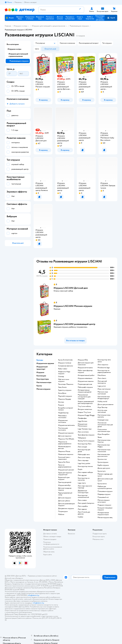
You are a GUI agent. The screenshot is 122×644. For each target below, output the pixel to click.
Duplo (80, 469)
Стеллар (61, 377)
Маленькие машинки (66, 454)
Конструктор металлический (83, 496)
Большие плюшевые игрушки (105, 509)
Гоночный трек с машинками (64, 458)
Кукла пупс (102, 471)
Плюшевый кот (103, 497)
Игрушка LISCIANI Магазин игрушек (73, 306)
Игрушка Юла (83, 360)
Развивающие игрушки (79, 26)
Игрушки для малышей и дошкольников (48, 26)
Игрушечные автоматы (66, 425)
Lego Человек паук (85, 429)
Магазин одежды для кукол (105, 475)
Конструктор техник (85, 466)
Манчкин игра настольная (103, 393)
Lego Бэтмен (83, 421)
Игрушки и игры (20, 26)
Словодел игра (103, 420)
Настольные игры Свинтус (104, 441)
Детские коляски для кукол (105, 480)
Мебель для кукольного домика (105, 487)
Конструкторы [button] (43, 379)
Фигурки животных (85, 409)
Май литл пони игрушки (64, 380)
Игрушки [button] (40, 372)
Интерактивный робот (86, 375)
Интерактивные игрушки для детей (85, 391)
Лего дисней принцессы (102, 382)
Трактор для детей (65, 482)
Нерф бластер (63, 413)
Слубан (80, 517)
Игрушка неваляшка (85, 378)
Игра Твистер (102, 407)
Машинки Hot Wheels (66, 439)
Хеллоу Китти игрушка (86, 441)
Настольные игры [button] (44, 382)
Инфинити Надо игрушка (64, 373)
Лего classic (102, 378)
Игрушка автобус (64, 485)
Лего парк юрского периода (85, 487)
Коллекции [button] (41, 376)
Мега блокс (102, 375)
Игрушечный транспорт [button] (42, 368)
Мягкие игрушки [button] (43, 389)
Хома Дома (62, 393)
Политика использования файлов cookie (53, 548)
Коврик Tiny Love (84, 412)
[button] (111, 18)
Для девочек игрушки (66, 508)
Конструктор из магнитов (84, 479)
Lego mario (82, 483)
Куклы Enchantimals (65, 360)
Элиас (100, 437)
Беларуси (19, 578)
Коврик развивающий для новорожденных (86, 402)
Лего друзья (82, 475)
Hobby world (102, 402)
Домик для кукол (104, 468)
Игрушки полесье (65, 363)
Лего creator (82, 500)
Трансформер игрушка (86, 435)
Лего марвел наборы (85, 472)
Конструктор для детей (84, 451)
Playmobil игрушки (65, 396)
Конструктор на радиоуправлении (104, 371)
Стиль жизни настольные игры (104, 430)
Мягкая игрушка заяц (105, 518)
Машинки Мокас (64, 451)
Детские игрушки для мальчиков (86, 364)
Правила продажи (50, 539)
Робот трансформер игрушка (85, 371)
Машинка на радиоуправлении (65, 443)
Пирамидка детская (85, 384)
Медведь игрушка (104, 494)
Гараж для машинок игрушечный (65, 474)
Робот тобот (63, 369)
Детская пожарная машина (65, 489)
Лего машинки (103, 365)
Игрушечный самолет (66, 470)
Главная (8, 26)
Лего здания (82, 509)
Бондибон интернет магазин (66, 409)
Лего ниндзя (82, 447)
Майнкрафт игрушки (85, 387)
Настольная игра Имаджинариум (104, 398)
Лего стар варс (83, 460)
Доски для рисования (105, 404)
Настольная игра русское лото (104, 455)
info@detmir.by (33, 595)
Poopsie (61, 405)
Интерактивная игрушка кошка (103, 514)
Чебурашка (82, 438)
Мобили (61, 514)
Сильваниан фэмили (66, 366)
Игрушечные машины (86, 381)
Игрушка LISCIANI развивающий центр (74, 324)
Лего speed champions (86, 503)
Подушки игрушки (104, 505)
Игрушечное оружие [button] (45, 363)
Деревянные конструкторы (83, 492)
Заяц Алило (62, 387)
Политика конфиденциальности (51, 543)
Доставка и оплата (50, 534)
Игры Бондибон (104, 434)
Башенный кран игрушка (64, 478)
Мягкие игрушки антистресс (104, 501)
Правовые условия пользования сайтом (42, 576)
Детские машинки (65, 436)
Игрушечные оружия (66, 433)
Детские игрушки (65, 498)
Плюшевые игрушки (105, 491)
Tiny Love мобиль (84, 406)
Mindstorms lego (104, 368)
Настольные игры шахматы (104, 416)
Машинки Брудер (65, 399)
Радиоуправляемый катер (65, 494)
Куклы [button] (39, 386)
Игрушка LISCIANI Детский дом (71, 288)
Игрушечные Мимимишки (83, 425)
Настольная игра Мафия (104, 446)
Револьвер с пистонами (63, 417)
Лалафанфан (82, 418)
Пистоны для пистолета (63, 429)
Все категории (13, 44)
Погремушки (63, 511)
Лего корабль (83, 506)
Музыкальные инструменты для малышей (84, 397)
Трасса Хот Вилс (64, 462)
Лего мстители (83, 432)
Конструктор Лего (85, 444)
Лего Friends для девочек (84, 513)
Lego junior (102, 386)
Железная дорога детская (64, 448)
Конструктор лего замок (104, 361)
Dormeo (61, 402)
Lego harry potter (84, 463)
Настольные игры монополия (104, 451)
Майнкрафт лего (84, 455)
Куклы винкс (102, 484)
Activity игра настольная (102, 411)
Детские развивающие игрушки (66, 505)
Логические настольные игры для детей (105, 425)
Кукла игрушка (103, 462)
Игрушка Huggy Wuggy (86, 415)
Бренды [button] (40, 360)
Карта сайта (47, 555)
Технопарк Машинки (66, 384)
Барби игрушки (103, 465)
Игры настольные (104, 389)
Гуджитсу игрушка (65, 390)
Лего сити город (84, 458)
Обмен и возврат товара (52, 536)
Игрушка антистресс (85, 368)
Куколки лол (102, 459)
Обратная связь (49, 552)
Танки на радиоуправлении (65, 466)
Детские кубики (64, 501)
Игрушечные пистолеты (63, 421)
